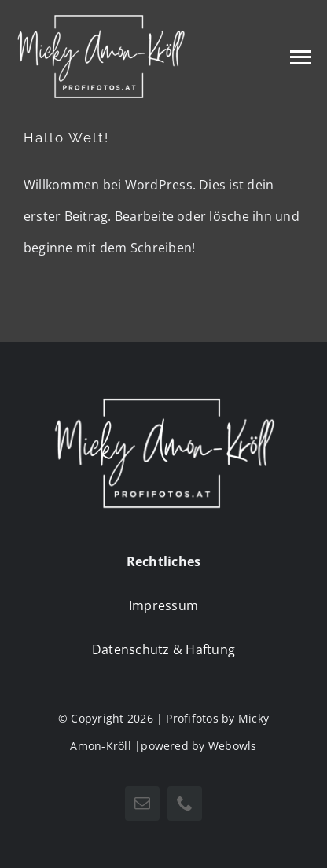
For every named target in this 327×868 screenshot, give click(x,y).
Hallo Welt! (66, 138)
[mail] (142, 804)
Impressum (163, 605)
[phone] (185, 804)
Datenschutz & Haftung (163, 649)
